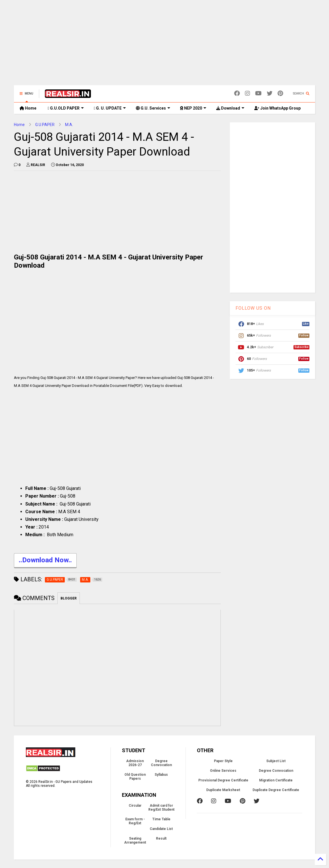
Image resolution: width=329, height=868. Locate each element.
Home (28, 108)
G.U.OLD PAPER (66, 108)
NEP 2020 (193, 108)
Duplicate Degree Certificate (276, 790)
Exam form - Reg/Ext (135, 821)
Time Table (161, 819)
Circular (135, 806)
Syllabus (161, 775)
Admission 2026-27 (135, 763)
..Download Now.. (45, 561)
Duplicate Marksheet (223, 790)
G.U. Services (153, 108)
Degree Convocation (161, 763)
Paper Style (223, 761)
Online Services (223, 771)
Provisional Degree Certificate (223, 780)
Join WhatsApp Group (277, 108)
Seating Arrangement (135, 840)
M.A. (69, 125)
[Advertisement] (164, 45)
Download (230, 108)
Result (161, 838)
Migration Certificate (276, 780)
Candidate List (161, 829)
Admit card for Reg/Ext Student (161, 808)
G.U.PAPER (45, 125)
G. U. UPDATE (110, 108)
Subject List (276, 761)
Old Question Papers (135, 777)
